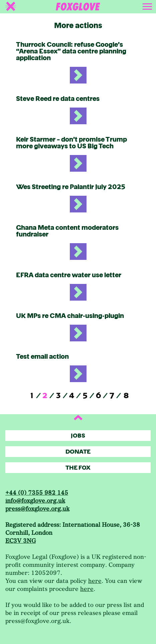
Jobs (78, 436)
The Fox (78, 468)
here (95, 581)
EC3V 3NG (21, 541)
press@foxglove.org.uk (37, 509)
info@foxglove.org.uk (35, 501)
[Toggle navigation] (148, 5)
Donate (78, 452)
